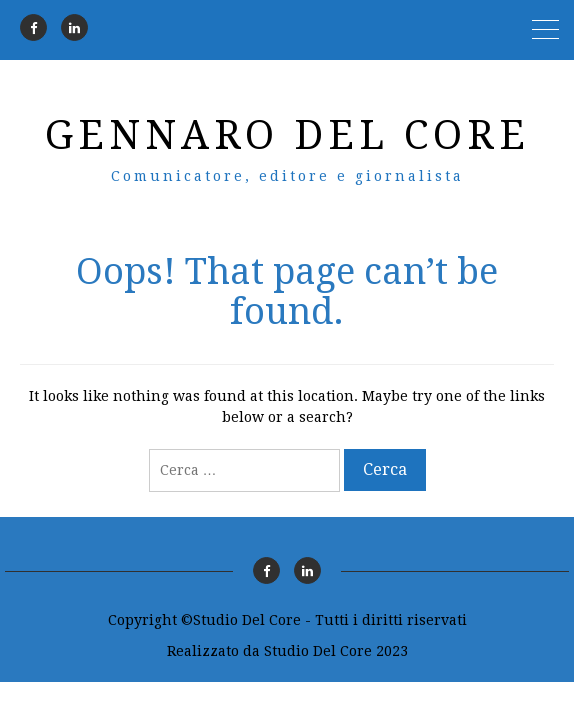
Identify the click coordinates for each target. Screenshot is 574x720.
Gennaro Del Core (287, 135)
